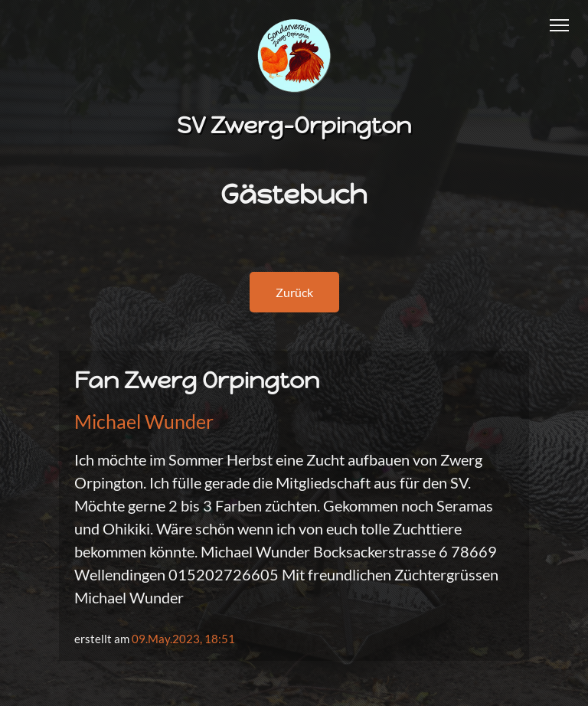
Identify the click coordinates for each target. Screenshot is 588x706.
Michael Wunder (144, 421)
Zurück (294, 292)
